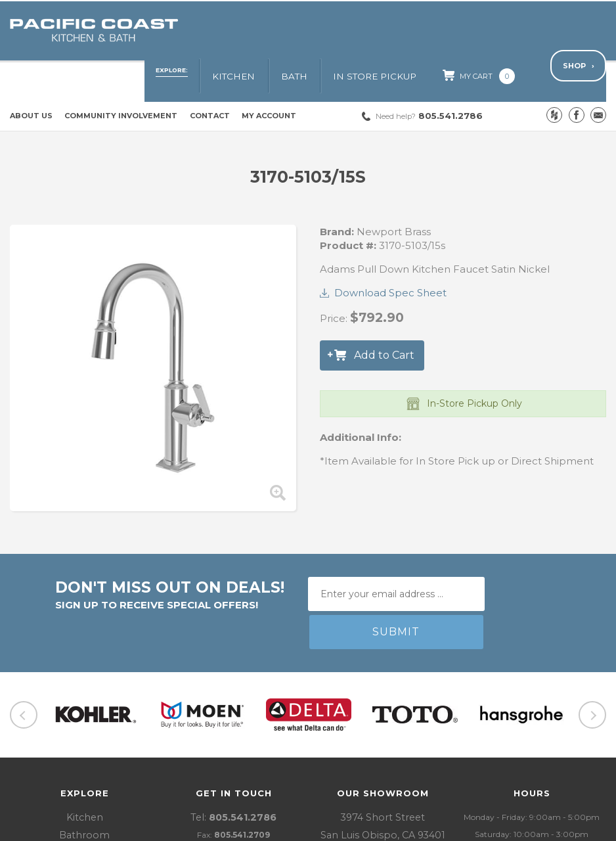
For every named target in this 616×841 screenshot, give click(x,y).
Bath (334, 31)
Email (598, 76)
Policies (170, 828)
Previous (24, 638)
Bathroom (84, 757)
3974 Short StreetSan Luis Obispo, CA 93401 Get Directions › (383, 757)
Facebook (577, 76)
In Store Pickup (404, 31)
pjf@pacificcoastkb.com (247, 774)
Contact (210, 76)
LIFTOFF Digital (576, 828)
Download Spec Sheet (390, 253)
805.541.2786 (429, 76)
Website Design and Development (469, 828)
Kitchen (283, 31)
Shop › (578, 30)
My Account (269, 76)
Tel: (234, 740)
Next (592, 638)
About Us (31, 76)
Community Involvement (121, 76)
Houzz (554, 76)
